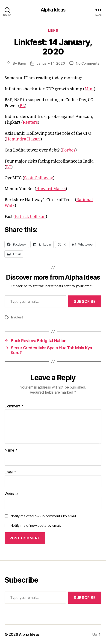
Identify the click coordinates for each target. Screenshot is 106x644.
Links (53, 30)
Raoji (22, 63)
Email (10, 472)
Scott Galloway (39, 178)
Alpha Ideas (53, 10)
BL (22, 106)
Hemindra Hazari (23, 139)
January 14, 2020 (51, 63)
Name (11, 450)
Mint (89, 89)
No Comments (87, 63)
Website (11, 494)
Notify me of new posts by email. (36, 525)
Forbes (69, 150)
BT (9, 167)
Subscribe (85, 301)
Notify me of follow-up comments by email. (44, 516)
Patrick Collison (30, 217)
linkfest (17, 317)
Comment (14, 406)
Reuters (30, 122)
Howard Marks (51, 189)
